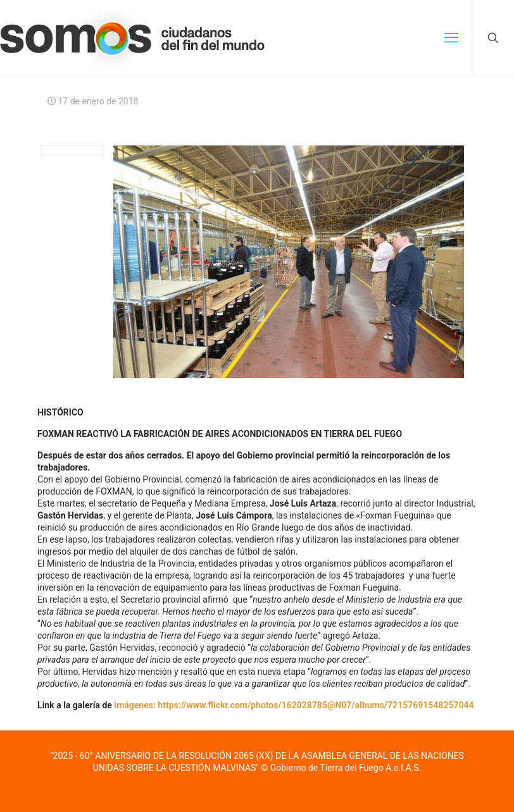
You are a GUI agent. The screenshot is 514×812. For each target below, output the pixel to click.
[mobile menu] (451, 38)
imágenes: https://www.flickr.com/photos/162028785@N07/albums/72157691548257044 (294, 705)
